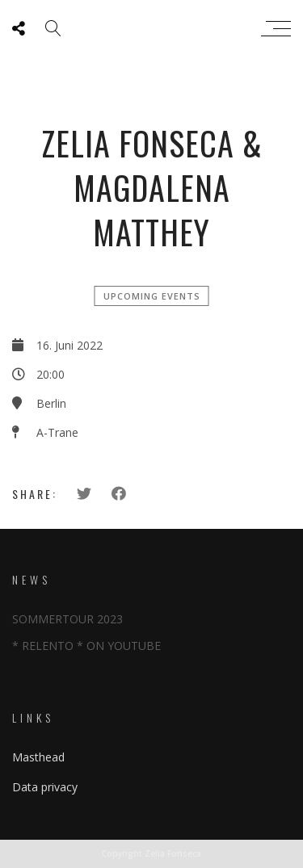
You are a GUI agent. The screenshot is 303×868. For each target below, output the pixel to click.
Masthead (38, 757)
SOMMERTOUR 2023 (67, 619)
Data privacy (45, 787)
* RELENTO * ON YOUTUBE (86, 646)
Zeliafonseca (147, 28)
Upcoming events (152, 296)
